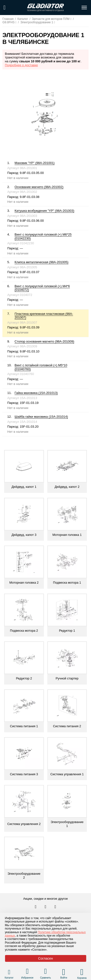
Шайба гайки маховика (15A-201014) (41, 417)
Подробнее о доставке (21, 65)
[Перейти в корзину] (82, 972)
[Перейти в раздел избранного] (27, 972)
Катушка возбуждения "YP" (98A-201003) (44, 211)
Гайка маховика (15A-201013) (36, 393)
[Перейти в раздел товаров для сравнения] (45, 972)
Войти (64, 978)
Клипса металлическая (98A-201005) (41, 262)
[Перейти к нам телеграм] (46, 907)
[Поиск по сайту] (4, 8)
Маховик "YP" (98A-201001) (35, 163)
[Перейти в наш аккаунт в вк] (36, 907)
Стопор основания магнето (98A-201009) (44, 341)
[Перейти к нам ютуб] (55, 907)
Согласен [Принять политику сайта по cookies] (45, 958)
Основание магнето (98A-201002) (39, 187)
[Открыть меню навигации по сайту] (84, 8)
